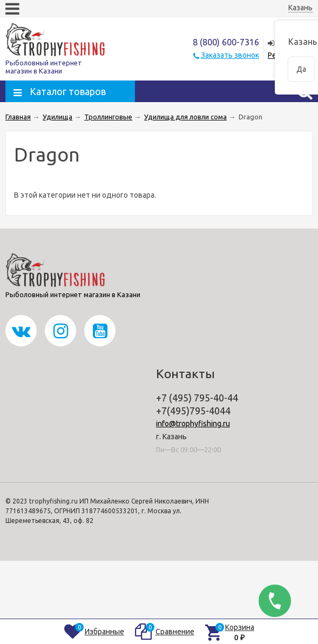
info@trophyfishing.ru (193, 424)
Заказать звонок (230, 55)
